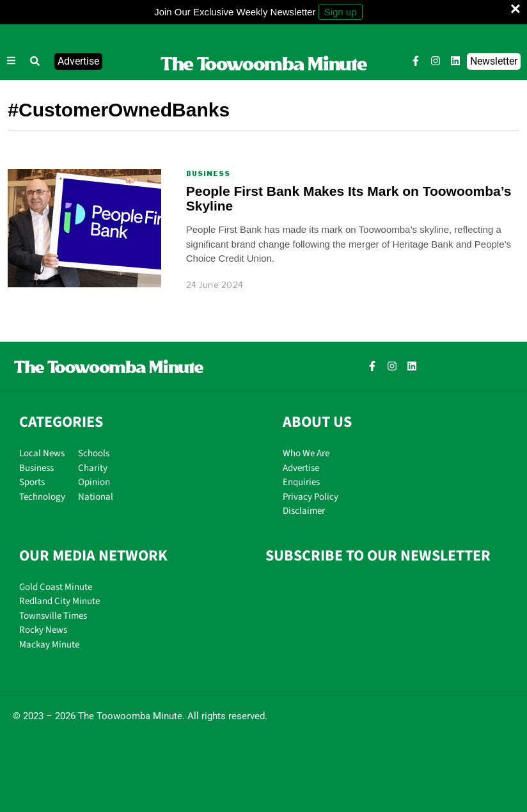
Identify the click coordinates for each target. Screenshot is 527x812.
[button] (35, 61)
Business (208, 173)
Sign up (341, 12)
